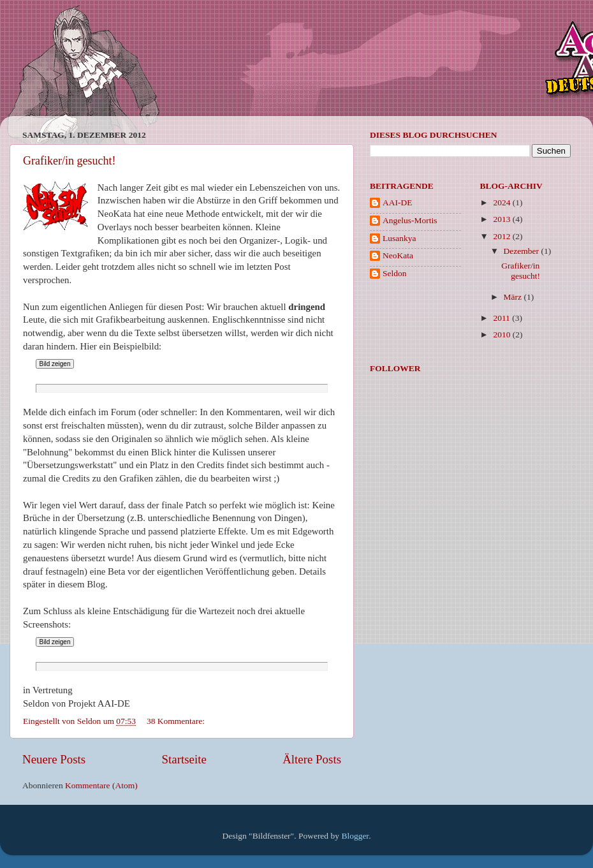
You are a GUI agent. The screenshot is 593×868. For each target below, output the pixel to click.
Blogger (355, 836)
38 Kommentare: (177, 721)
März (514, 297)
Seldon (395, 273)
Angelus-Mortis (410, 220)
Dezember (523, 251)
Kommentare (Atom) (101, 785)
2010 (502, 335)
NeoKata (398, 255)
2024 (502, 202)
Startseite (184, 759)
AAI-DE (398, 202)
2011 (502, 318)
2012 (502, 236)
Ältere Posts (312, 759)
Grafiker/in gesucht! (69, 161)
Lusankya (399, 238)
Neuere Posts (54, 759)
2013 (502, 219)
